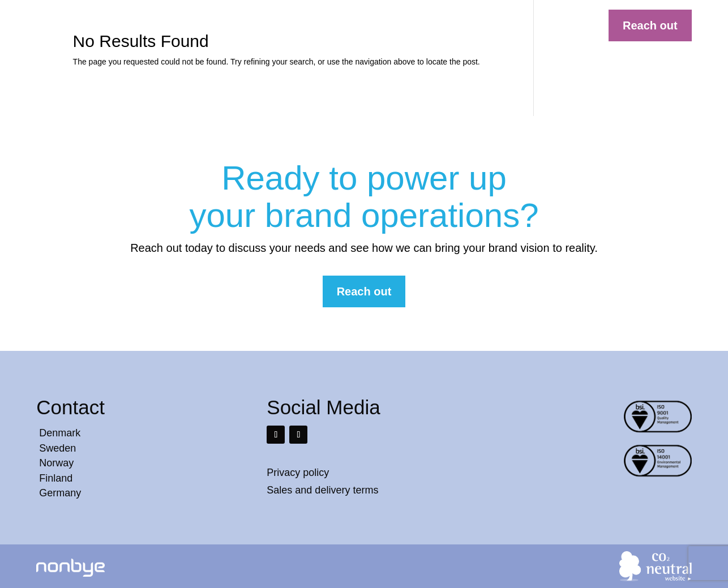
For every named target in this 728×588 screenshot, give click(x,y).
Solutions (325, 26)
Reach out (650, 25)
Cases (372, 26)
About (460, 26)
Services (416, 26)
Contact (503, 26)
